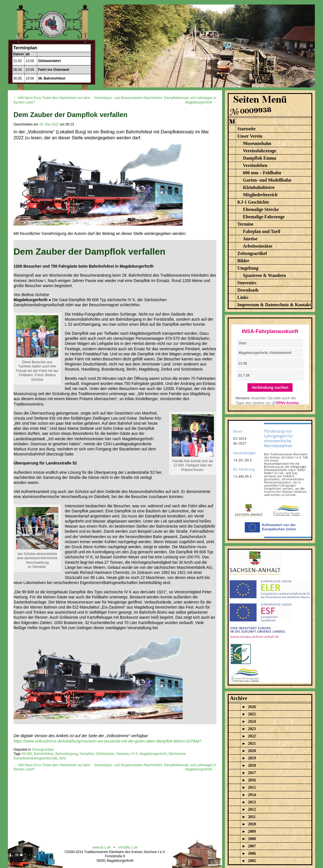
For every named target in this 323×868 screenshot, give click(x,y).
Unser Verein (250, 136)
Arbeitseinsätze (257, 246)
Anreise (250, 239)
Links (243, 297)
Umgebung (248, 268)
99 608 (27, 754)
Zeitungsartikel (43, 750)
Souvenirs (247, 283)
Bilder (243, 261)
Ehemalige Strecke (261, 209)
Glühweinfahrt (49, 61)
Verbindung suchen (270, 387)
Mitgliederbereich (260, 195)
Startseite (246, 129)
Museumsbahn (257, 143)
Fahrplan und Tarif (262, 231)
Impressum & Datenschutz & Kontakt (274, 305)
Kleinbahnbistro (259, 187)
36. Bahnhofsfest (52, 78)
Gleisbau (123, 754)
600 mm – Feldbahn (262, 173)
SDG (63, 758)
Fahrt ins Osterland (54, 70)
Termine (245, 224)
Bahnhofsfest (44, 754)
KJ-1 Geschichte (253, 202)
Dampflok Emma (260, 158)
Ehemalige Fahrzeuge (264, 217)
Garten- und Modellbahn (267, 180)
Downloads (248, 290)
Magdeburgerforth (153, 754)
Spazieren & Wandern (264, 275)
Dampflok (87, 754)
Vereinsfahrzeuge (260, 151)
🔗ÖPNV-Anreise (285, 403)
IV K (135, 754)
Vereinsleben (255, 165)
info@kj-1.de (128, 847)
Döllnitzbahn (105, 754)
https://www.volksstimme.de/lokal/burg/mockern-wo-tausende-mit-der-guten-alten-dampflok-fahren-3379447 (108, 741)
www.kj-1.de (102, 847)
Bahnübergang (67, 754)
